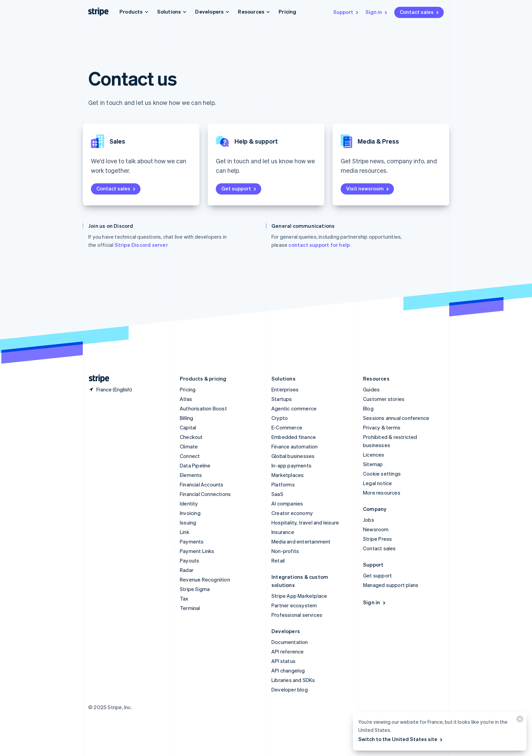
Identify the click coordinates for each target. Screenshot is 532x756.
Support (346, 12)
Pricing (287, 12)
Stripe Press (377, 539)
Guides (371, 389)
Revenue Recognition (205, 579)
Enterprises (285, 389)
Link (185, 532)
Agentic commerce (294, 408)
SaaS (277, 494)
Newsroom (376, 529)
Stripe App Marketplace (299, 596)
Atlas (186, 399)
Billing (186, 418)
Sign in (377, 12)
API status (283, 661)
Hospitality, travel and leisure (305, 522)
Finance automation (295, 446)
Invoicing (190, 513)
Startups (282, 399)
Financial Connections (205, 494)
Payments (192, 541)
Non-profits (285, 551)
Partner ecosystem (294, 605)
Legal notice (377, 483)
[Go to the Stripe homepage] (96, 379)
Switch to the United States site (401, 739)
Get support (239, 188)
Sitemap (373, 464)
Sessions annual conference (396, 418)
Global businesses (293, 456)
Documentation (290, 642)
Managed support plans (391, 585)
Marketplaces (288, 475)
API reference (288, 651)
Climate (189, 446)
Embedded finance (294, 437)
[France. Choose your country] (110, 389)
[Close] (519, 721)
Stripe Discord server (141, 245)
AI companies (287, 503)
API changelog (288, 670)
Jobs (369, 520)
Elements (191, 475)
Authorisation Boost (203, 408)
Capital (188, 427)
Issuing (188, 522)
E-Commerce (287, 427)
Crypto (280, 418)
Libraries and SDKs (293, 680)
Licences (374, 455)
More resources (382, 493)
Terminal (190, 608)
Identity (189, 503)
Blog (368, 408)
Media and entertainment (301, 541)
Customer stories (384, 399)
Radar (187, 570)
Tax (184, 598)
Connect (190, 456)
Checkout (191, 437)
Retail (278, 560)
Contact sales (420, 12)
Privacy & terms (382, 427)
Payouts (189, 560)
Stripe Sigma (195, 589)
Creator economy (292, 513)
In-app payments (291, 465)
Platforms (283, 484)
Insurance (283, 532)
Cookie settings (382, 474)
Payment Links (197, 551)
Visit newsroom (368, 188)
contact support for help (319, 245)
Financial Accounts (202, 484)
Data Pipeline (195, 465)
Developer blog (290, 689)
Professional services (297, 615)
